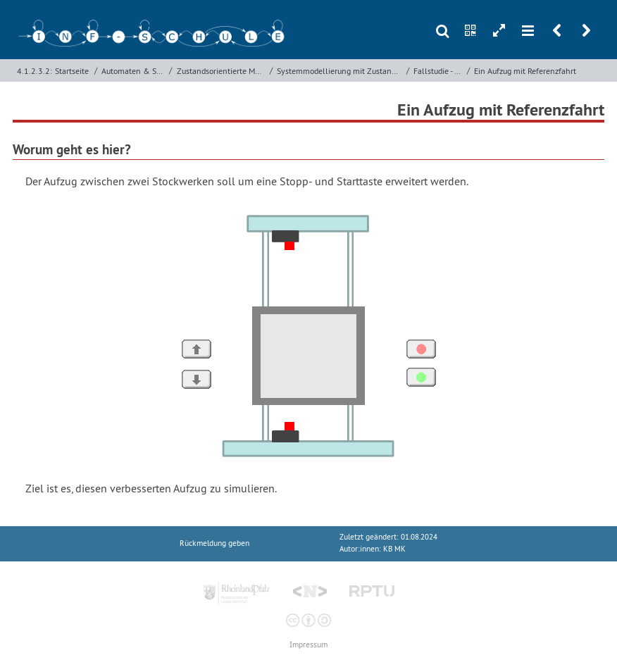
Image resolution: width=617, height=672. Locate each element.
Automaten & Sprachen (133, 71)
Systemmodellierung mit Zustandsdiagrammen (340, 71)
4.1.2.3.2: (35, 71)
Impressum (308, 645)
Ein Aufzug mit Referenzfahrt (525, 71)
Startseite (72, 71)
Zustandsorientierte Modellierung (222, 71)
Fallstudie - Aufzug (438, 71)
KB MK (394, 549)
